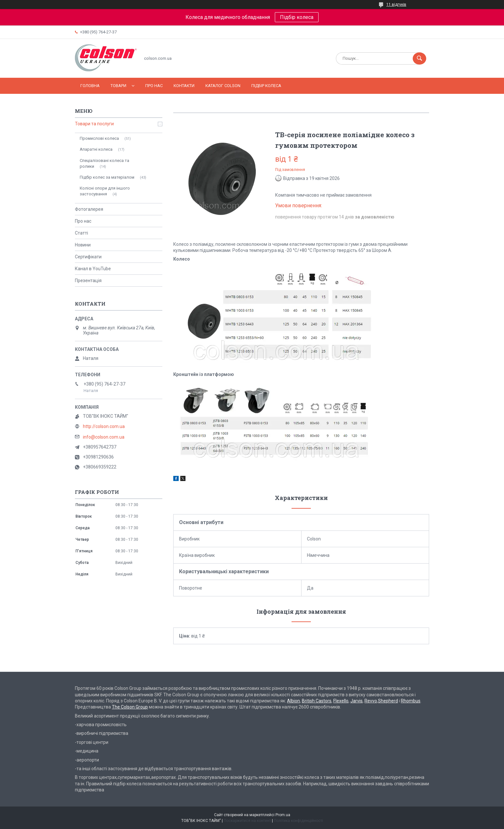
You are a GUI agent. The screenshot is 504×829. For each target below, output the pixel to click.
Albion (293, 701)
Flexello (341, 701)
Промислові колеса (99, 138)
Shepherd (388, 701)
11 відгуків (396, 4)
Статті (81, 233)
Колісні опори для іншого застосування (105, 191)
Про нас (154, 86)
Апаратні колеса (96, 149)
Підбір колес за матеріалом (107, 177)
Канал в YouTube (93, 269)
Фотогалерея (89, 209)
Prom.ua (283, 815)
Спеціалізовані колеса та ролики (104, 163)
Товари (118, 86)
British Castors (317, 701)
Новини (83, 245)
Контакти (184, 86)
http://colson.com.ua (104, 426)
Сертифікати (88, 257)
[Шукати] (419, 58)
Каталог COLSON (223, 86)
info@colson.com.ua (104, 437)
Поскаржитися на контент (247, 821)
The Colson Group (130, 707)
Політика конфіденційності (298, 821)
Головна (90, 86)
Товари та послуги (94, 124)
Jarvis (356, 701)
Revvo (371, 701)
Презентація (88, 281)
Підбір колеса (297, 17)
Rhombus (411, 701)
